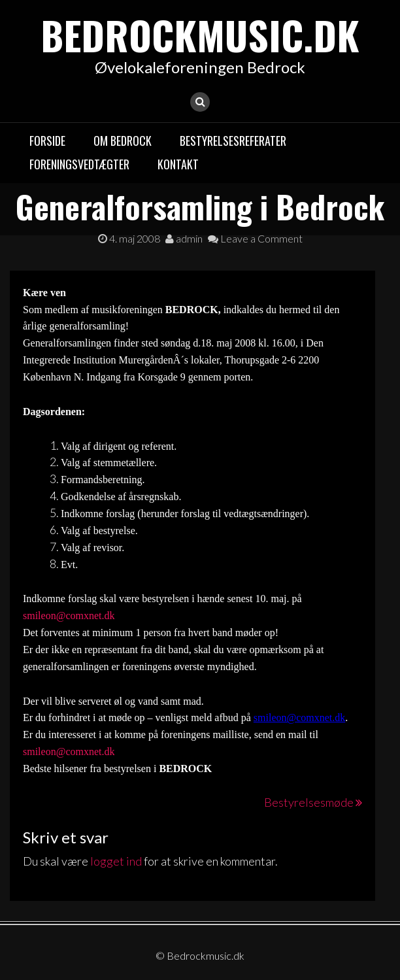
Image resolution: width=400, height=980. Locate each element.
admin (184, 238)
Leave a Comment (255, 238)
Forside (47, 141)
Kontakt (178, 164)
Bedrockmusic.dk (200, 34)
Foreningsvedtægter (79, 164)
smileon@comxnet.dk (69, 616)
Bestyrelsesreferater (233, 141)
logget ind (116, 861)
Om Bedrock (123, 141)
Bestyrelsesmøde (309, 802)
